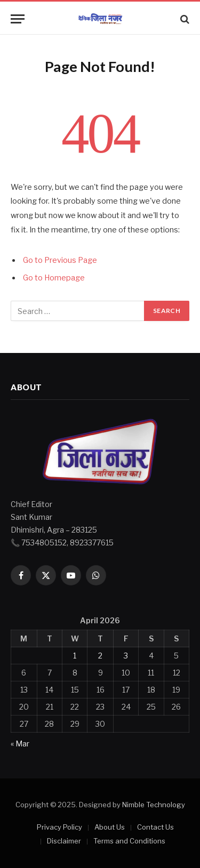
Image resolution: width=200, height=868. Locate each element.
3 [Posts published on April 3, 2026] (126, 656)
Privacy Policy (59, 827)
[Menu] (18, 19)
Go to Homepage (54, 278)
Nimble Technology (154, 805)
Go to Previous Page (60, 260)
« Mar (20, 744)
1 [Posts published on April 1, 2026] (75, 656)
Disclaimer (64, 841)
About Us (110, 827)
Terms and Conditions (129, 841)
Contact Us (155, 827)
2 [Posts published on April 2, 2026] (100, 656)
